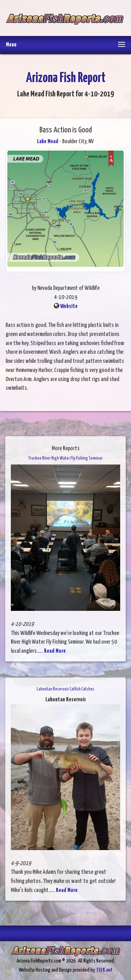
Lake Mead (48, 142)
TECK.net (104, 970)
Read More (55, 651)
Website (69, 306)
